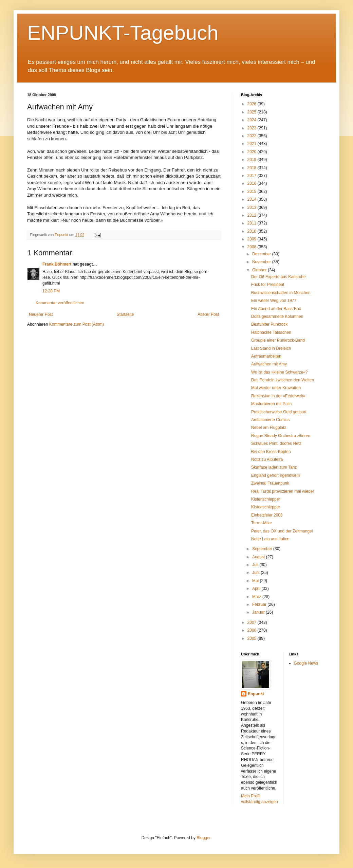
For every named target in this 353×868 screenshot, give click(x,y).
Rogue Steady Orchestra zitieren (281, 436)
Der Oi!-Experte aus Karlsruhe (278, 277)
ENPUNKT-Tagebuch (123, 33)
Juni (256, 573)
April (257, 589)
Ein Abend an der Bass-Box (276, 309)
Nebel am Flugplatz (269, 428)
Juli (256, 565)
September (263, 549)
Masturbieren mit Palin (271, 404)
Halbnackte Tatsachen (271, 332)
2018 (253, 168)
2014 (253, 199)
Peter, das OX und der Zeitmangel (282, 531)
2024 (253, 120)
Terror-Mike (262, 523)
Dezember (262, 254)
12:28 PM (51, 291)
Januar (259, 612)
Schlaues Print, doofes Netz (276, 444)
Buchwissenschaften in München (281, 293)
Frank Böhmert (57, 264)
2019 (253, 160)
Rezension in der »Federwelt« (278, 396)
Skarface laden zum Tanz (274, 467)
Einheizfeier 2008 (267, 515)
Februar (260, 604)
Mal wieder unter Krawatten (276, 388)
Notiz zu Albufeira (267, 459)
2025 (253, 112)
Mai (256, 581)
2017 (253, 176)
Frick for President (268, 285)
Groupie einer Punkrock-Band (278, 340)
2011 (253, 223)
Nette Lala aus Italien (270, 539)
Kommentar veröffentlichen (60, 303)
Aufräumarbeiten (266, 356)
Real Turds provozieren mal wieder (283, 491)
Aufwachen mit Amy (269, 364)
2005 (253, 638)
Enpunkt (256, 694)
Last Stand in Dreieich (271, 348)
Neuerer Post (41, 314)
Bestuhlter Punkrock (269, 324)
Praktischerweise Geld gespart (279, 412)
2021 (253, 144)
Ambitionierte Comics (270, 420)
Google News (306, 663)
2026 (253, 104)
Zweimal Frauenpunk (270, 483)
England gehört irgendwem (275, 475)
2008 (253, 247)
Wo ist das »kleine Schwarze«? (280, 372)
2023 (253, 128)
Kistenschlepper (266, 499)
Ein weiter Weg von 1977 (274, 301)
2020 (253, 152)
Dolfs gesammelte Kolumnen (277, 317)
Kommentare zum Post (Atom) (77, 324)
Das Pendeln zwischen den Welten (283, 380)
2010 (253, 231)
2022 (253, 136)
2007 (253, 622)
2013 (253, 207)
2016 (253, 183)
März (257, 597)
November (262, 262)
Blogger (203, 838)
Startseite (125, 314)
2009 (253, 239)
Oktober (260, 270)
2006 (253, 630)
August (259, 557)
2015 (253, 192)
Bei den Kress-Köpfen (271, 452)
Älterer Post (208, 314)
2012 (253, 215)
